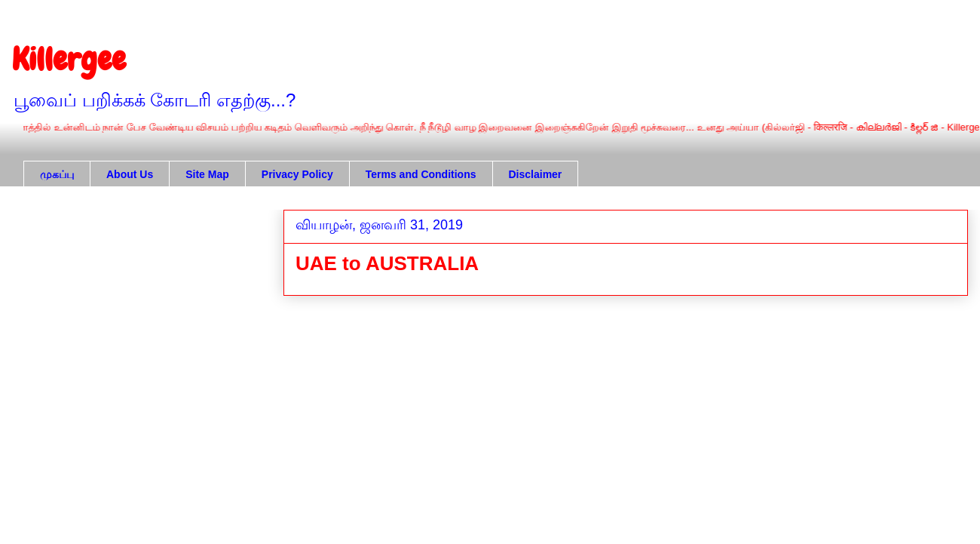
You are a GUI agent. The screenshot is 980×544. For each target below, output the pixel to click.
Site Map (207, 174)
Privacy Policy (297, 174)
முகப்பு (57, 174)
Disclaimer (536, 174)
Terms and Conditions (421, 174)
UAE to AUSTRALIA (387, 263)
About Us (130, 174)
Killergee (69, 60)
